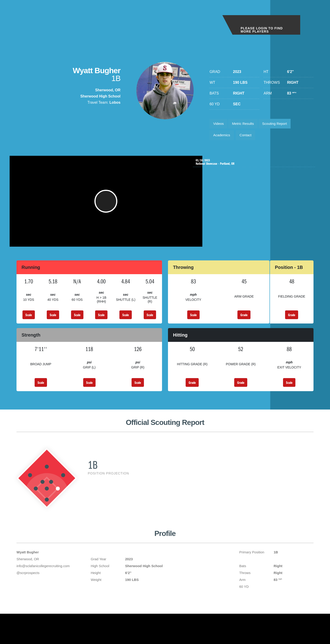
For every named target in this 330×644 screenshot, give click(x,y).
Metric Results (246, 124)
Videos (219, 124)
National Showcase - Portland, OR (255, 165)
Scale (29, 322)
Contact (248, 137)
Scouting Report (279, 124)
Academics (223, 137)
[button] (108, 206)
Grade (244, 322)
